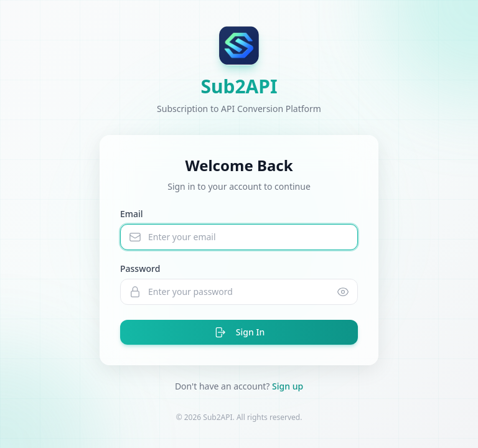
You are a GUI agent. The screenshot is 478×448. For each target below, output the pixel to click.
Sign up (288, 386)
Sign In (239, 332)
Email (132, 214)
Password (140, 268)
